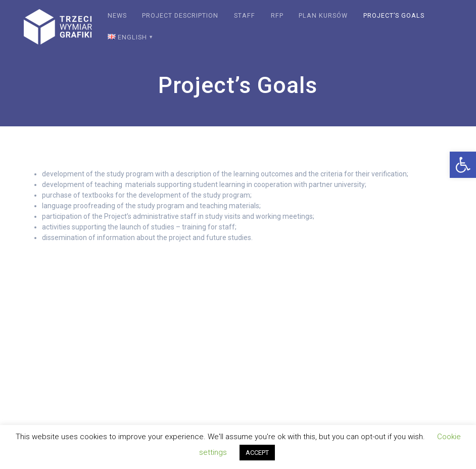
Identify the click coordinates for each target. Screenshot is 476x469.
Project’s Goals (394, 15)
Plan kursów (323, 15)
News (117, 15)
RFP (277, 15)
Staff (245, 15)
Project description (180, 15)
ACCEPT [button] (257, 453)
